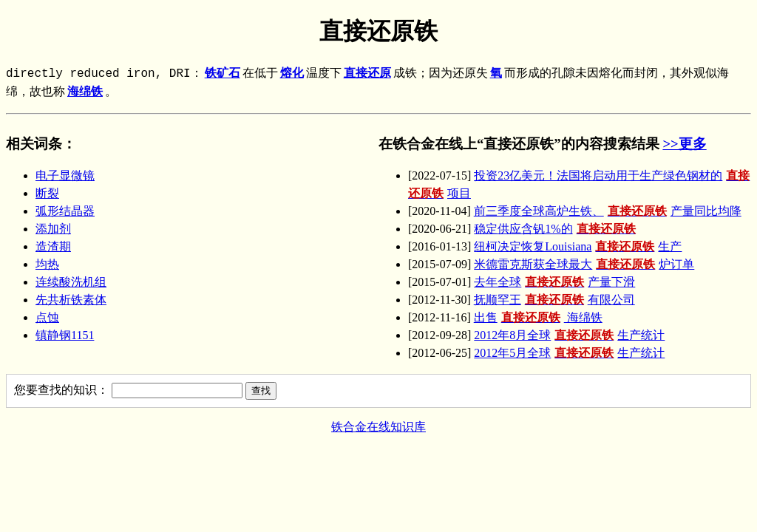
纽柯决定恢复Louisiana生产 (578, 246)
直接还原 (367, 74)
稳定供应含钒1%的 (556, 229)
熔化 (292, 74)
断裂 (47, 193)
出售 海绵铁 (538, 317)
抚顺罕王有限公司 (554, 300)
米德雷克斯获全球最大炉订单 (584, 264)
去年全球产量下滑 (554, 282)
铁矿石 (223, 74)
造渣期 (53, 246)
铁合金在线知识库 (378, 427)
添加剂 (53, 229)
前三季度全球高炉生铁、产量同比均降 (608, 211)
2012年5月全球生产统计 (569, 353)
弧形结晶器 (65, 211)
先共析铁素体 (71, 300)
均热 (47, 264)
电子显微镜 (65, 175)
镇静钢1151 (65, 335)
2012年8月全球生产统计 (569, 335)
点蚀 (47, 317)
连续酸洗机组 (71, 282)
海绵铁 (85, 92)
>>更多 (684, 144)
